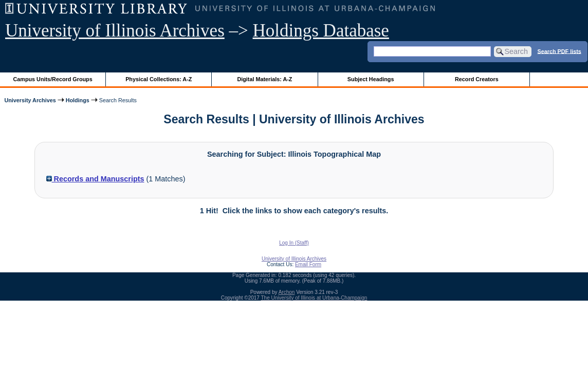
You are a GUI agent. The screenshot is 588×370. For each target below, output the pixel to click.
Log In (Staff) (294, 243)
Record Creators (477, 79)
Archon (287, 292)
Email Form (308, 264)
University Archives (30, 100)
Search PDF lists (559, 51)
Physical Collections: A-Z (159, 79)
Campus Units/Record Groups (53, 79)
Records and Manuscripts (95, 179)
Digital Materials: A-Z (264, 79)
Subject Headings (371, 79)
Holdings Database (321, 31)
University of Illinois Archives (115, 31)
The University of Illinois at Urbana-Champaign (314, 298)
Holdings (78, 100)
